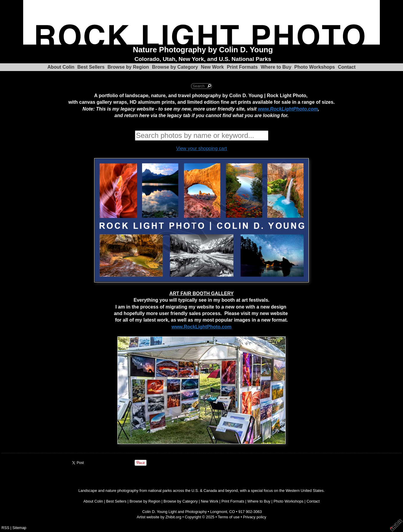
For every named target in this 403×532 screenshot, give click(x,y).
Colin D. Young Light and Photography (175, 512)
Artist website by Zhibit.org (159, 517)
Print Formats (242, 67)
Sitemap (19, 528)
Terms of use (229, 517)
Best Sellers (91, 67)
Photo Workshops (315, 67)
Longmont (219, 512)
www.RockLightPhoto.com (288, 109)
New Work (212, 67)
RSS (5, 528)
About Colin (61, 67)
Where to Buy (276, 67)
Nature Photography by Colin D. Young (203, 50)
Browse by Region (128, 67)
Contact (347, 67)
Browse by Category (175, 67)
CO (232, 512)
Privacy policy (255, 517)
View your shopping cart (201, 148)
